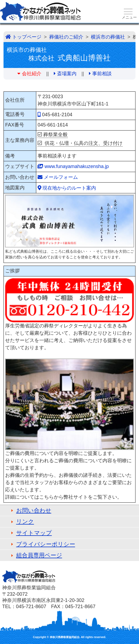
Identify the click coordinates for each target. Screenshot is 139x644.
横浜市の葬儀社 (108, 37)
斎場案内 (67, 74)
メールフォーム (61, 177)
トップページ (27, 37)
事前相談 (102, 74)
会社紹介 (32, 74)
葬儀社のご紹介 (66, 37)
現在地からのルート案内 (69, 188)
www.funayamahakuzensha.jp (77, 166)
